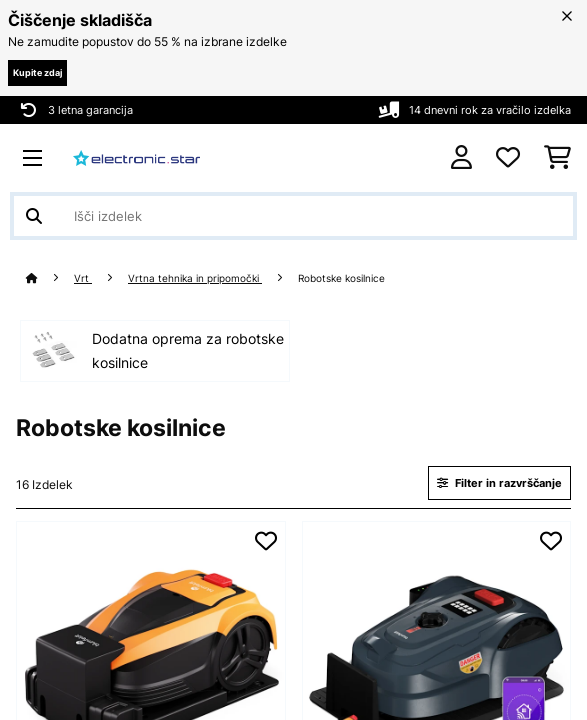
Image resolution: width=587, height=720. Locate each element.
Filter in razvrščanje (499, 483)
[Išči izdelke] (293, 216)
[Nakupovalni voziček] (557, 158)
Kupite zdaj (37, 72)
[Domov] (50, 278)
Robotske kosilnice (343, 278)
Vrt (83, 278)
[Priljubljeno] (508, 158)
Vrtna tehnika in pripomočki (195, 278)
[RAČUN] (461, 157)
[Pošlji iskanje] (34, 216)
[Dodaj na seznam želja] (266, 541)
